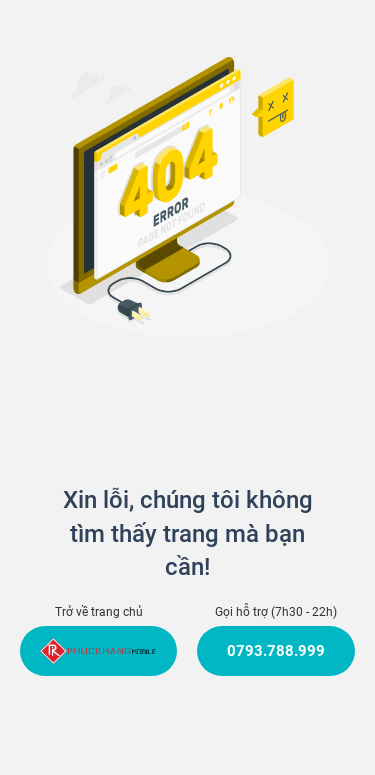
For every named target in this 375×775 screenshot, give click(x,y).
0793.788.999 (276, 651)
